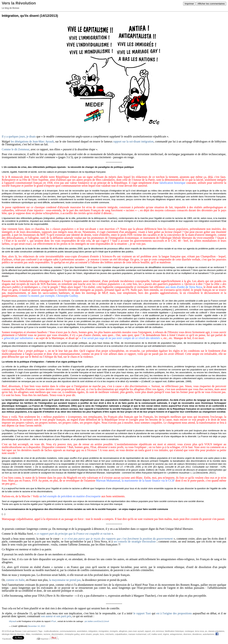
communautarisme (68, 631)
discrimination (57, 634)
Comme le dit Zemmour (16, 149)
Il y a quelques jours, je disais (19, 136)
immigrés (114, 631)
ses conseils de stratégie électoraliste (135, 541)
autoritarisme (209, 634)
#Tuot (54, 621)
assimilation (82, 631)
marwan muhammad (137, 634)
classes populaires (216, 631)
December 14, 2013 (37, 626)
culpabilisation (121, 634)
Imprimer (189, 4)
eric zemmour (158, 631)
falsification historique (174, 631)
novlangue (189, 631)
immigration (104, 631)
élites (28, 634)
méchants (110, 634)
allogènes (123, 631)
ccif (149, 634)
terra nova (199, 631)
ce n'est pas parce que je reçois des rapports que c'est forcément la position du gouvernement (118, 539)
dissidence (197, 634)
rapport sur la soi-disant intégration (133, 141)
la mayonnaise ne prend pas (65, 580)
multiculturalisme (51, 631)
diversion (187, 634)
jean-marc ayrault (136, 631)
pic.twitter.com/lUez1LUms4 (97, 621)
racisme (47, 634)
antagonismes (176, 634)
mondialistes (37, 634)
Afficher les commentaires (211, 4)
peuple (96, 634)
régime (166, 634)
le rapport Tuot (142, 613)
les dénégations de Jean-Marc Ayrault (32, 141)
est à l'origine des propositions (174, 613)
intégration (93, 631)
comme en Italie (15, 580)
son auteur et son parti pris (56, 616)
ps (206, 631)
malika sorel (157, 634)
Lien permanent (30, 631)
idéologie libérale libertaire (13, 634)
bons (102, 634)
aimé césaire (86, 634)
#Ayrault (13, 621)
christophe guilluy (72, 634)
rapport (148, 631)
